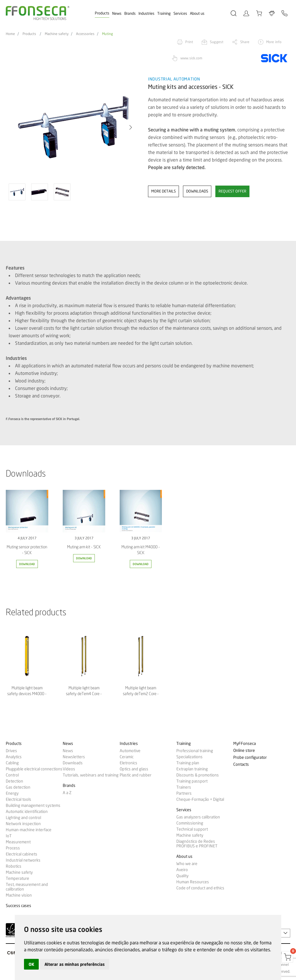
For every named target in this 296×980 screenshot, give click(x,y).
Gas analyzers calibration (198, 817)
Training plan (188, 763)
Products (102, 13)
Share (245, 42)
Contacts (241, 764)
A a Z (67, 793)
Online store (244, 751)
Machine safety (57, 34)
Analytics (14, 757)
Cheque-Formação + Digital (200, 799)
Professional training (195, 751)
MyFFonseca (245, 744)
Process (13, 848)
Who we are (187, 864)
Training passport (192, 781)
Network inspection (23, 824)
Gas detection (18, 787)
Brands (130, 13)
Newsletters (74, 757)
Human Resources (193, 882)
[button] (131, 127)
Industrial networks (23, 860)
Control (12, 775)
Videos (69, 769)
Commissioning (190, 823)
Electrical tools (18, 799)
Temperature (17, 878)
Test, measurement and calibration (27, 887)
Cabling (12, 763)
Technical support (192, 829)
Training (164, 13)
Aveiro (182, 870)
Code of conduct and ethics (200, 888)
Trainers (184, 787)
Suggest (217, 42)
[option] (73, 128)
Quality (182, 876)
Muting (108, 34)
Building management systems (33, 805)
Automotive (130, 751)
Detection (14, 781)
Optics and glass (134, 769)
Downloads (73, 763)
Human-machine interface (29, 830)
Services (180, 13)
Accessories (85, 34)
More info (274, 42)
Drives (11, 751)
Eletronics (128, 763)
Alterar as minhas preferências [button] (75, 964)
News (117, 13)
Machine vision (19, 895)
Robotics (14, 866)
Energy (12, 793)
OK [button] (31, 964)
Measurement (18, 842)
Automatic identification (27, 812)
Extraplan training (192, 769)
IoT (9, 836)
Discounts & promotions (198, 775)
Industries (146, 13)
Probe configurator (250, 758)
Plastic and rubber (136, 775)
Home (10, 34)
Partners (184, 793)
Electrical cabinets (22, 854)
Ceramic (127, 757)
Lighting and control (23, 818)
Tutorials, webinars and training (91, 775)
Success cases (18, 906)
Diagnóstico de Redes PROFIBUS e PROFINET (197, 844)
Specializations (189, 757)
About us (197, 13)
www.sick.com (191, 58)
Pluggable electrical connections (34, 769)
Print (189, 42)
